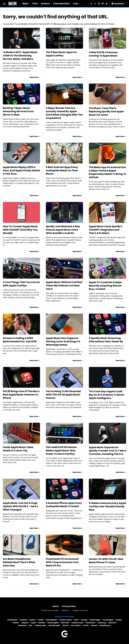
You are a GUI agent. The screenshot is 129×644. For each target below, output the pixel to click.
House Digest (108, 620)
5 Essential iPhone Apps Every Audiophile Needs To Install (64, 505)
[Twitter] (95, 4)
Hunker (119, 620)
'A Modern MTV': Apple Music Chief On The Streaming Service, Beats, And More (20, 56)
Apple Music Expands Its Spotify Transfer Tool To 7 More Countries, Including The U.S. (107, 451)
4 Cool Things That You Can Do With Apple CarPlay (21, 284)
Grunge (84, 620)
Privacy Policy (69, 606)
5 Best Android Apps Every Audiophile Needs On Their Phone (62, 170)
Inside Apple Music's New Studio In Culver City (18, 449)
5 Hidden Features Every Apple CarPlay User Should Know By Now (107, 506)
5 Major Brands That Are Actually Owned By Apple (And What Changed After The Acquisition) (64, 113)
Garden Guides (66, 620)
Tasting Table (40, 625)
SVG (31, 625)
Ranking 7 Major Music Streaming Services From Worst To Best (18, 111)
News (26, 4)
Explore (33, 620)
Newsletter (118, 4)
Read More (34, 77)
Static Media (53, 611)
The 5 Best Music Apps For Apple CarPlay (61, 54)
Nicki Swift (65, 623)
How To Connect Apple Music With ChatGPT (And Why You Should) (20, 230)
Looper (33, 623)
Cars (76, 4)
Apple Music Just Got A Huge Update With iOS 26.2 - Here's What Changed (20, 506)
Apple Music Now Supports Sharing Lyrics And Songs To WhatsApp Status (63, 341)
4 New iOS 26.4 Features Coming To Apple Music (103, 54)
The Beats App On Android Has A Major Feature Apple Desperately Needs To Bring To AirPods (107, 172)
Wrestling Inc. (105, 625)
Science (46, 4)
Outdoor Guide (77, 623)
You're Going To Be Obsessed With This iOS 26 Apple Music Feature (63, 395)
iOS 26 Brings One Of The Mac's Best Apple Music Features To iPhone (21, 395)
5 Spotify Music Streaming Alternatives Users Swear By (106, 340)
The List (65, 625)
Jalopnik (25, 623)
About (56, 606)
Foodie (41, 620)
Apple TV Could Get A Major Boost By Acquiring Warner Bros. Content (106, 286)
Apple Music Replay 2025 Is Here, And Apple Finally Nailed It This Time (21, 170)
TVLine (86, 625)
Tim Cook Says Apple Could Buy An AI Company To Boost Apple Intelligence (106, 395)
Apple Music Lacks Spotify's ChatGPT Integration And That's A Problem (106, 230)
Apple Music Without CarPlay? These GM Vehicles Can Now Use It (64, 286)
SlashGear (22, 625)
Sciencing (102, 623)
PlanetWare (91, 623)
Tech (35, 4)
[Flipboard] (103, 4)
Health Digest (95, 620)
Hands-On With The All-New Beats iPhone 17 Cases (106, 561)
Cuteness (23, 620)
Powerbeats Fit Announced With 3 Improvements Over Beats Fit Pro (62, 562)
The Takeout (76, 625)
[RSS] (107, 4)
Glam (76, 620)
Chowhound (12, 620)
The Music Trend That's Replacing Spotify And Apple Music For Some (106, 111)
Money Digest (53, 623)
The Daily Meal (54, 625)
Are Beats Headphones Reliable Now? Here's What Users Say (19, 562)
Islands (16, 623)
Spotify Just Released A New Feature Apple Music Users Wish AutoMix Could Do (63, 230)
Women (94, 625)
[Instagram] (99, 4)
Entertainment (61, 4)
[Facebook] (91, 4)
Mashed (42, 623)
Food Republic (51, 620)
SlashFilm (112, 623)
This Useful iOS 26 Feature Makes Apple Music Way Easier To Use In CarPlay (61, 451)
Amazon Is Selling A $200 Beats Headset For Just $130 (20, 340)
